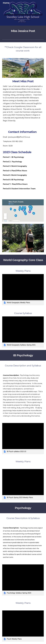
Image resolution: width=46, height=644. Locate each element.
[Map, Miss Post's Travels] (23, 211)
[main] (23, 31)
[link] (23, 290)
